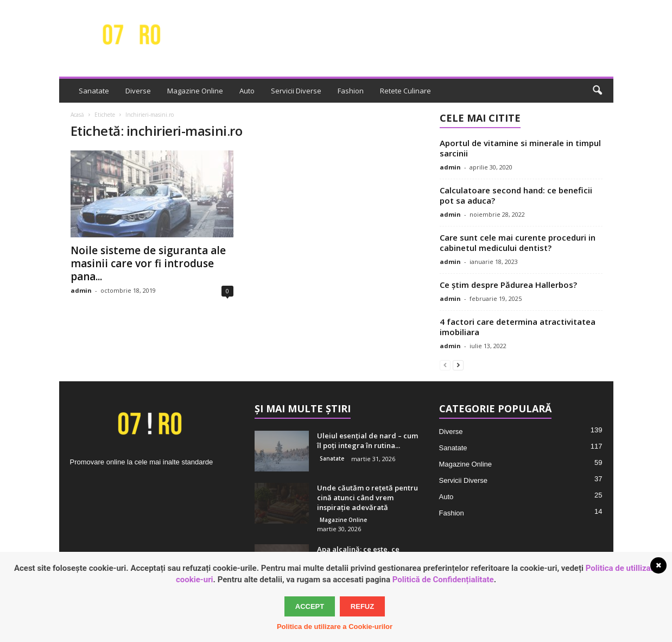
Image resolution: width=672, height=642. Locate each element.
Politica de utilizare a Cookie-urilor (335, 627)
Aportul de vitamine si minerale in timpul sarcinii (520, 148)
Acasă (77, 115)
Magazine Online (195, 91)
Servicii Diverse (296, 91)
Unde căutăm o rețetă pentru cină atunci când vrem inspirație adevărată (367, 498)
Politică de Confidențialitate (443, 580)
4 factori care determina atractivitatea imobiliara (518, 327)
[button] (597, 91)
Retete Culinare (405, 91)
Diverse (138, 91)
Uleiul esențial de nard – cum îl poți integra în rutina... (367, 440)
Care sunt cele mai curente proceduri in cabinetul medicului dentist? (518, 243)
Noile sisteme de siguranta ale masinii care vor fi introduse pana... (148, 263)
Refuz (362, 606)
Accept (310, 606)
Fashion (351, 91)
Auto (247, 91)
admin (81, 290)
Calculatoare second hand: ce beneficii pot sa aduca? (516, 195)
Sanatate (94, 91)
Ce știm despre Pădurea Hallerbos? (508, 285)
